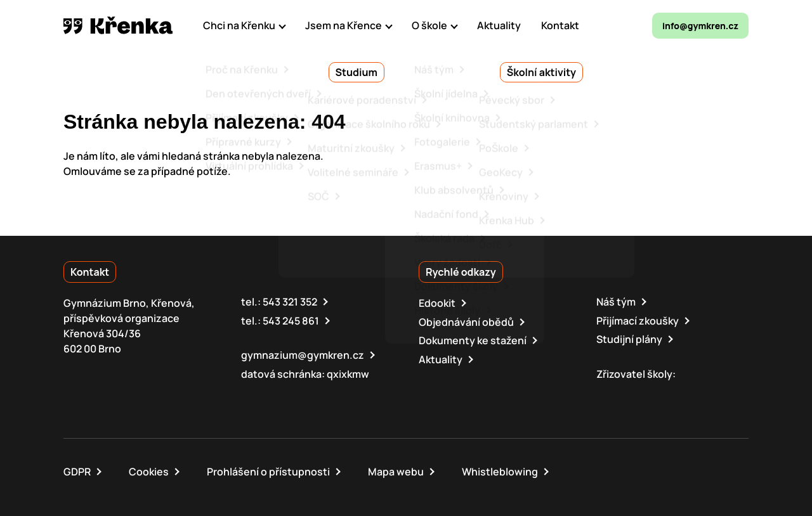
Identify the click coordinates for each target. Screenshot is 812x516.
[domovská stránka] (118, 25)
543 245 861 (291, 320)
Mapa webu (396, 470)
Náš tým (616, 302)
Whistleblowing (500, 470)
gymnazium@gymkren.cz (303, 354)
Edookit (437, 303)
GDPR (77, 470)
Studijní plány (629, 339)
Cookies (149, 470)
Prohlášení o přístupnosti (268, 470)
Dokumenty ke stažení (473, 340)
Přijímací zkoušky (638, 320)
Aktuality (441, 358)
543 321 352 (290, 302)
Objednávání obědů (466, 321)
